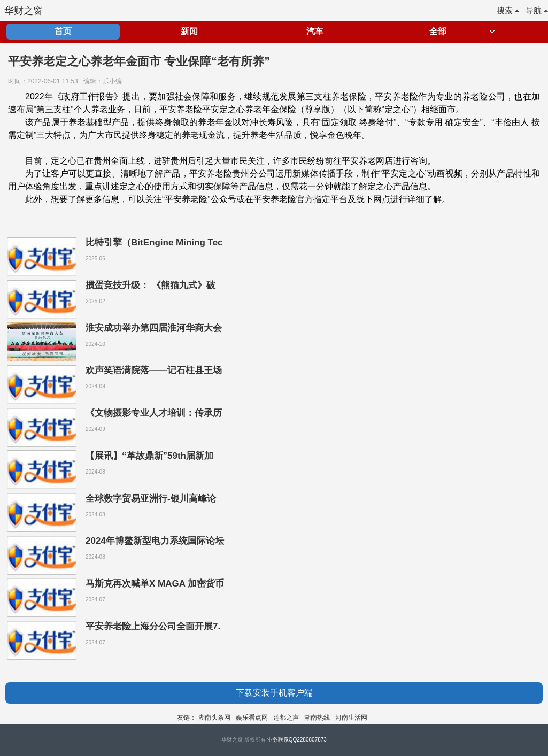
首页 (63, 31)
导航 (537, 10)
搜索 (508, 10)
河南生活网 (351, 718)
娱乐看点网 (252, 718)
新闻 (189, 31)
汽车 (315, 31)
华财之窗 (24, 11)
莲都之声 (286, 718)
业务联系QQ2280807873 (297, 740)
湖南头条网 (214, 718)
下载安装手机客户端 (274, 693)
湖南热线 (317, 718)
